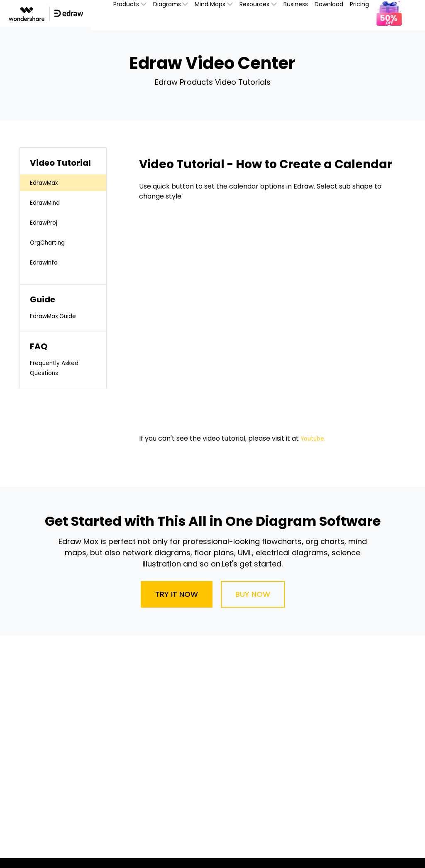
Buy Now (253, 594)
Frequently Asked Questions (58, 368)
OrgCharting (50, 242)
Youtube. (315, 438)
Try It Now (177, 594)
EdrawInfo (46, 262)
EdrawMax (47, 183)
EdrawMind (48, 202)
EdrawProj (46, 222)
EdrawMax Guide (57, 316)
